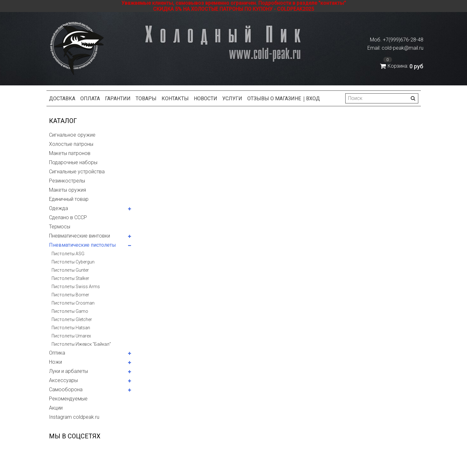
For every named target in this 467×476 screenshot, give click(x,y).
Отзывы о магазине (274, 99)
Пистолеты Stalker (70, 278)
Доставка (62, 99)
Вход (313, 99)
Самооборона (66, 389)
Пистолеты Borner (70, 295)
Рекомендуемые (68, 399)
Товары (146, 99)
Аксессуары (63, 380)
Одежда (58, 208)
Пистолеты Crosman (73, 303)
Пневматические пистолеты (83, 245)
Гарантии (118, 99)
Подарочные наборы (73, 162)
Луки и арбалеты (68, 371)
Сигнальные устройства (77, 172)
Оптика (57, 353)
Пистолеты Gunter (70, 270)
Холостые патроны (71, 144)
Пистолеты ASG (68, 254)
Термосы (60, 227)
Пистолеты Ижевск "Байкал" (81, 344)
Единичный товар (69, 199)
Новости (206, 99)
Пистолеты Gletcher (72, 319)
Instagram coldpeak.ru (74, 417)
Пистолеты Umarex (71, 336)
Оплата (90, 99)
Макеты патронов (70, 153)
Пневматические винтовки (80, 236)
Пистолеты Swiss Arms (76, 287)
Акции (56, 408)
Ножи (55, 362)
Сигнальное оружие (72, 135)
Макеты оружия (68, 190)
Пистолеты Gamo (70, 311)
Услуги (232, 99)
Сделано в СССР (68, 217)
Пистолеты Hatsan (71, 328)
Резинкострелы (67, 181)
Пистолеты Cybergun (73, 262)
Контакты (175, 99)
